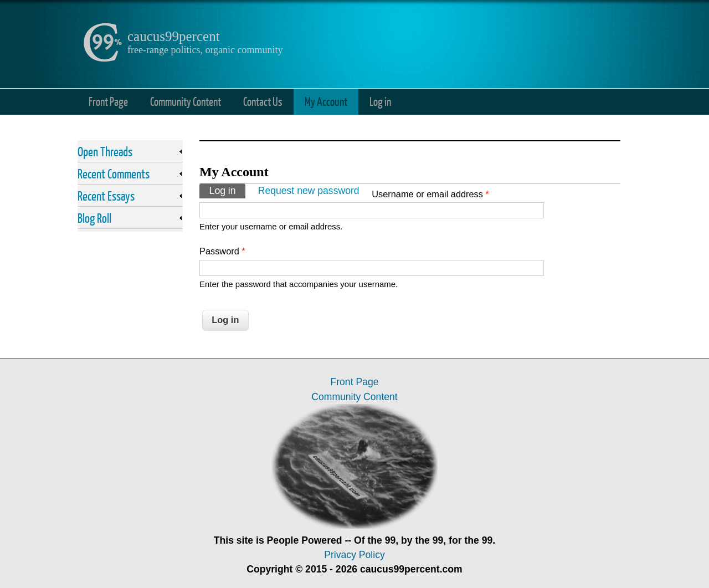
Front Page (108, 101)
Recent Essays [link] (106, 196)
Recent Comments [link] (114, 173)
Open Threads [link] (105, 151)
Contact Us (263, 101)
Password (222, 251)
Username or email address (430, 194)
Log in (380, 101)
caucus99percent (174, 36)
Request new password (309, 191)
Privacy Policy (354, 555)
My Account (326, 101)
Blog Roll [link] (94, 218)
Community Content (186, 101)
